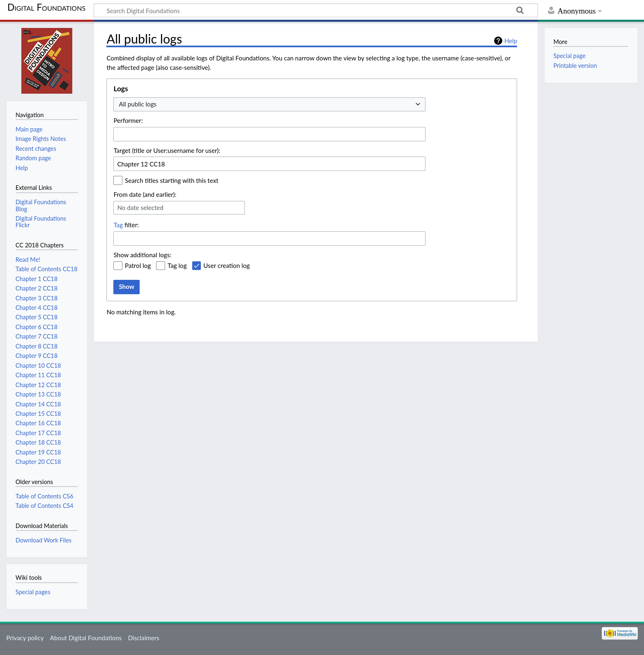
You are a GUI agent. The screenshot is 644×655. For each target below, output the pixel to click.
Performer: (128, 120)
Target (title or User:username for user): (167, 150)
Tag (118, 225)
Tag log (177, 265)
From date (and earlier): (145, 194)
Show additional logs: (142, 255)
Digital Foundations (46, 7)
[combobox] (269, 105)
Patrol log (138, 265)
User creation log (227, 265)
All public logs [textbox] (138, 104)
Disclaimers (144, 638)
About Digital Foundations (86, 638)
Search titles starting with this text (172, 180)
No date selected (140, 208)
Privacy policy (25, 638)
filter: (126, 225)
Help (511, 41)
